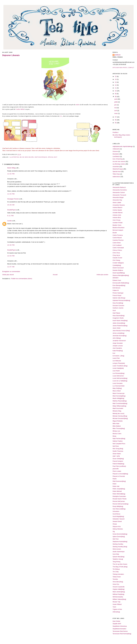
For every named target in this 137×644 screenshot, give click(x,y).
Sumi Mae (116, 554)
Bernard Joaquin (118, 230)
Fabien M (116, 290)
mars (116, 113)
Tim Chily (116, 572)
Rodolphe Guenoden (119, 496)
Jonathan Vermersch (119, 341)
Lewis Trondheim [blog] (120, 366)
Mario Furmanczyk (119, 393)
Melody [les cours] (118, 413)
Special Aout (53, 157)
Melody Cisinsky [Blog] (120, 416)
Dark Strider (116, 621)
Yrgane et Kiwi (117, 609)
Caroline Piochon (118, 240)
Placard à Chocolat (119, 476)
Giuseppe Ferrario (13, 199)
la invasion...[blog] (118, 356)
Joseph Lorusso (118, 346)
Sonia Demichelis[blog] (120, 534)
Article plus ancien (102, 275)
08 (116, 97)
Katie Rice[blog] (118, 351)
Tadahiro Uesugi (118, 559)
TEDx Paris (116, 174)
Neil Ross (116, 446)
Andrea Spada (117, 210)
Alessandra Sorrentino (120, 190)
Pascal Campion (118, 461)
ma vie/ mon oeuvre (27, 157)
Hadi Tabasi (116, 313)
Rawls (115, 479)
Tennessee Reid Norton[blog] (122, 634)
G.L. (61, 116)
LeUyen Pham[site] (119, 363)
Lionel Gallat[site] (118, 368)
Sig (114, 531)
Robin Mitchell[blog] (119, 494)
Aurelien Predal (118, 223)
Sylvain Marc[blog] (118, 557)
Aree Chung (116, 220)
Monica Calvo (117, 434)
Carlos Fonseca (118, 235)
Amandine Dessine (119, 205)
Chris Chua (116, 253)
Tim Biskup (116, 569)
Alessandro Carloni (119, 192)
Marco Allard (117, 391)
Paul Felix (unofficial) (119, 466)
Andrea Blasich (117, 207)
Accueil (55, 275)
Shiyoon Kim (117, 526)
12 (116, 85)
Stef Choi (116, 539)
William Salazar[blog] (119, 599)
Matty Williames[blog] (119, 406)
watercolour (116, 177)
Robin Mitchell (117, 491)
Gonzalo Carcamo (118, 305)
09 (116, 94)
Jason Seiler (117, 328)
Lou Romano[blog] (118, 373)
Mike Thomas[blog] (119, 428)
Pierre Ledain (117, 471)
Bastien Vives (117, 225)
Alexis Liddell (117, 203)
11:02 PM (11, 174)
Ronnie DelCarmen (119, 501)
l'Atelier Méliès (20, 109)
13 (116, 82)
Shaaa (115, 524)
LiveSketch (116, 156)
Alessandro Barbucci (119, 187)
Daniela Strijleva (118, 270)
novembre (116, 167)
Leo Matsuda (117, 361)
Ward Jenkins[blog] (119, 592)
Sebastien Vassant (119, 519)
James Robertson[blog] (120, 326)
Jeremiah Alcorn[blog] (120, 336)
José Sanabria (117, 348)
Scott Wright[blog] (118, 516)
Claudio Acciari (117, 258)
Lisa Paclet (116, 371)
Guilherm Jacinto (118, 308)
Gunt (114, 310)
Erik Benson (116, 288)
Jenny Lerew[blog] (118, 333)
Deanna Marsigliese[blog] (121, 275)
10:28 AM (11, 205)
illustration (14, 157)
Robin (114, 484)
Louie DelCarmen (118, 376)
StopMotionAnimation (119, 629)
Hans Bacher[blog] (119, 316)
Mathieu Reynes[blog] (120, 401)
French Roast (117, 295)
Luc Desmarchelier (119, 386)
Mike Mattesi (117, 426)
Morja (114, 436)
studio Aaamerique (119, 552)
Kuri (114, 353)
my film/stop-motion (119, 164)
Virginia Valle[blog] (118, 589)
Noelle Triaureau (118, 451)
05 (116, 123)
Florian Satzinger (118, 293)
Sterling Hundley (118, 544)
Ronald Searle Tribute (120, 499)
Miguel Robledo (118, 421)
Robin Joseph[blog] (119, 489)
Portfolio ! (116, 132)
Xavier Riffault (117, 604)
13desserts (116, 149)
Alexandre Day (117, 200)
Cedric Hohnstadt (118, 248)
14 (116, 79)
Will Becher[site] (118, 597)
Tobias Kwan (117, 577)
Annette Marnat (118, 213)
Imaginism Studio (118, 318)
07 (116, 117)
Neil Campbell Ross (119, 444)
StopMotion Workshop (120, 626)
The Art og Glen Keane (120, 564)
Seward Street (117, 521)
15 (116, 76)
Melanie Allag (117, 411)
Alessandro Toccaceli (119, 195)
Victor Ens (116, 584)
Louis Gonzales (118, 383)
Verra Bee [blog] (118, 582)
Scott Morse (116, 514)
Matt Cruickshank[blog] (120, 403)
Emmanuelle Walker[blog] (121, 283)
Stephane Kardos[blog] (120, 542)
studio (78, 105)
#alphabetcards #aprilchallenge (123, 146)
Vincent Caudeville (119, 587)
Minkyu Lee (116, 431)
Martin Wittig (11, 168)
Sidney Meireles (118, 529)
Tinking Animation (118, 574)
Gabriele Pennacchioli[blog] (121, 300)
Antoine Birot (117, 218)
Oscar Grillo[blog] (118, 459)
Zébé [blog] (116, 612)
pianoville (116, 469)
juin (116, 105)
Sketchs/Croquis (41, 157)
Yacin (114, 607)
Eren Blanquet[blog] (119, 285)
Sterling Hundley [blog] (120, 547)
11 (116, 88)
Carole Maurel (117, 238)
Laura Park (116, 358)
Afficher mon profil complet (123, 68)
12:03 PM (11, 256)
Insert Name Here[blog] (120, 321)
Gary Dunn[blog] (118, 303)
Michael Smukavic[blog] (120, 418)
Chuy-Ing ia (116, 255)
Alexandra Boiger (118, 197)
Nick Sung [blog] (118, 449)
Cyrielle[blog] (117, 265)
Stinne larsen (117, 549)
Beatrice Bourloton (119, 228)
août (116, 99)
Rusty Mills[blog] (118, 506)
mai (116, 108)
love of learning (117, 159)
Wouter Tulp (116, 602)
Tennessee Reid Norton (120, 631)
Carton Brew (117, 243)
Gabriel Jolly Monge (119, 298)
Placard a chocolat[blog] (120, 474)
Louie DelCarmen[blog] (120, 378)
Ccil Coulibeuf (117, 245)
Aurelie (9, 221)
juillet (116, 102)
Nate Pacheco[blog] (119, 439)
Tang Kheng (116, 562)
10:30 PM (11, 245)
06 (116, 120)
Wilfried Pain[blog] (118, 594)
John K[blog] (117, 338)
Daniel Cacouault (118, 268)
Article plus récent (8, 275)
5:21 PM (10, 216)
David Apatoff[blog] (119, 273)
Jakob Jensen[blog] (119, 323)
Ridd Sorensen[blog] (119, 481)
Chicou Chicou (117, 250)
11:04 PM (11, 194)
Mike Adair (116, 424)
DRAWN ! (116, 278)
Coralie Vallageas (118, 263)
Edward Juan (117, 280)
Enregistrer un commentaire (11, 271)
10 (116, 91)
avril (116, 111)
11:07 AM (11, 267)
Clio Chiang (116, 260)
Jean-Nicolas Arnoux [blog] (121, 331)
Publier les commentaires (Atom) (22, 279)
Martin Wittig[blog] (118, 398)
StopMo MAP (117, 624)
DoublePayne (12, 210)
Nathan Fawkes (118, 441)
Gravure (115, 151)
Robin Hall (116, 486)
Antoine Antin (117, 215)
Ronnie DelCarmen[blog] (120, 504)
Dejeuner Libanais (11, 55)
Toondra (115, 579)
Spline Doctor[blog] (119, 537)
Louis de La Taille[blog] (120, 381)
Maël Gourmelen (118, 408)
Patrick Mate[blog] (118, 464)
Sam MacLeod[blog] (119, 509)
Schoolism (116, 511)
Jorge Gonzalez (118, 343)
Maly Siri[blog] (117, 388)
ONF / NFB (116, 456)
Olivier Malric (117, 454)
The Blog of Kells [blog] (120, 567)
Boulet (115, 233)
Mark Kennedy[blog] (119, 396)
